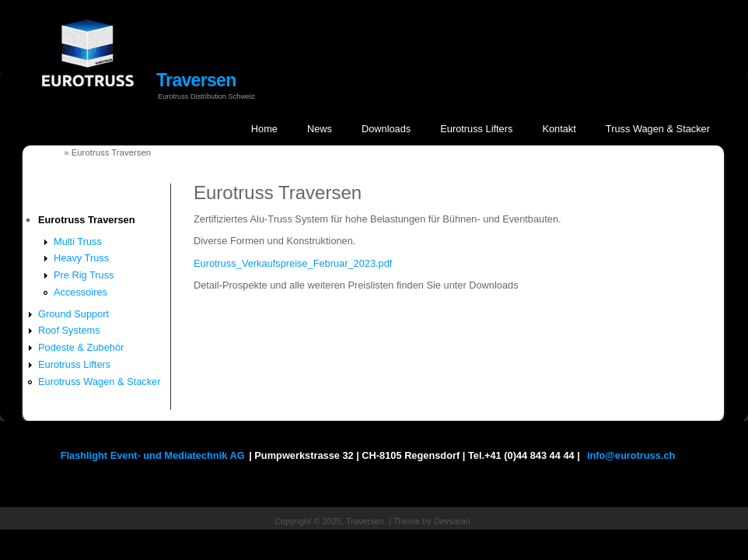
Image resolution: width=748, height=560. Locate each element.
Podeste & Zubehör (81, 347)
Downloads (386, 129)
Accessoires (80, 292)
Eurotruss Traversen (86, 220)
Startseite (41, 152)
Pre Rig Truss (84, 275)
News (320, 129)
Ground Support (73, 314)
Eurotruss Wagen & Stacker (99, 381)
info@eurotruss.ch (631, 455)
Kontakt (559, 129)
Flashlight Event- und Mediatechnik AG (153, 455)
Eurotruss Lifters (476, 129)
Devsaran (452, 521)
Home (264, 129)
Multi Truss (78, 241)
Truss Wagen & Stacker (658, 129)
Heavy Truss (81, 258)
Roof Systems (69, 330)
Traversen (196, 80)
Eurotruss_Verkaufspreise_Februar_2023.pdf (293, 263)
